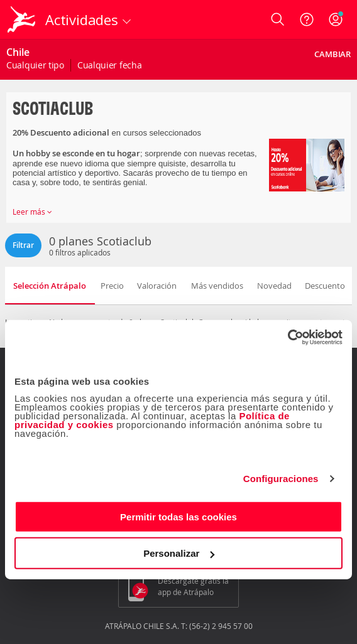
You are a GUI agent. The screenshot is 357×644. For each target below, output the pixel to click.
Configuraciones (281, 479)
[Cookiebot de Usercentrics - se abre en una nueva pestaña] (288, 337)
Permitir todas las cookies (178, 516)
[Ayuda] (307, 19)
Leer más (32, 212)
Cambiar (332, 54)
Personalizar (179, 553)
